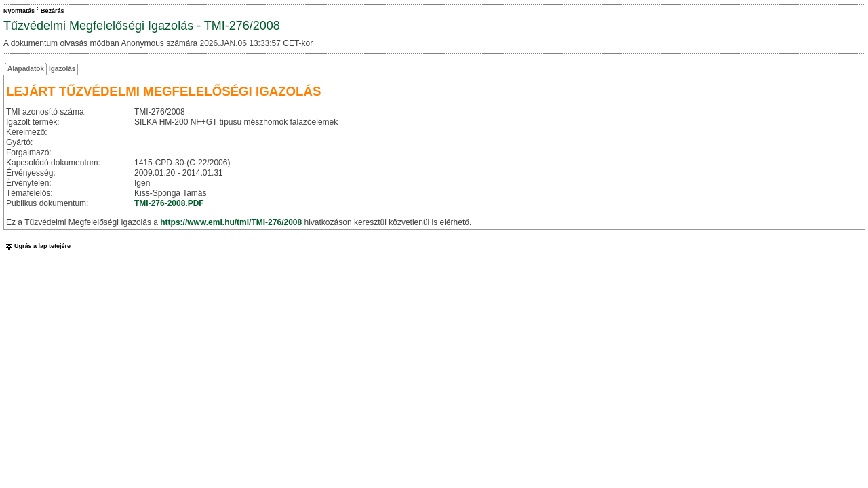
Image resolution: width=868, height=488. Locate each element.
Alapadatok (26, 69)
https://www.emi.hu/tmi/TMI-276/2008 (231, 222)
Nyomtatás (19, 11)
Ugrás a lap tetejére (37, 246)
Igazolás (62, 69)
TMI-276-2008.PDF (169, 203)
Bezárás (53, 11)
